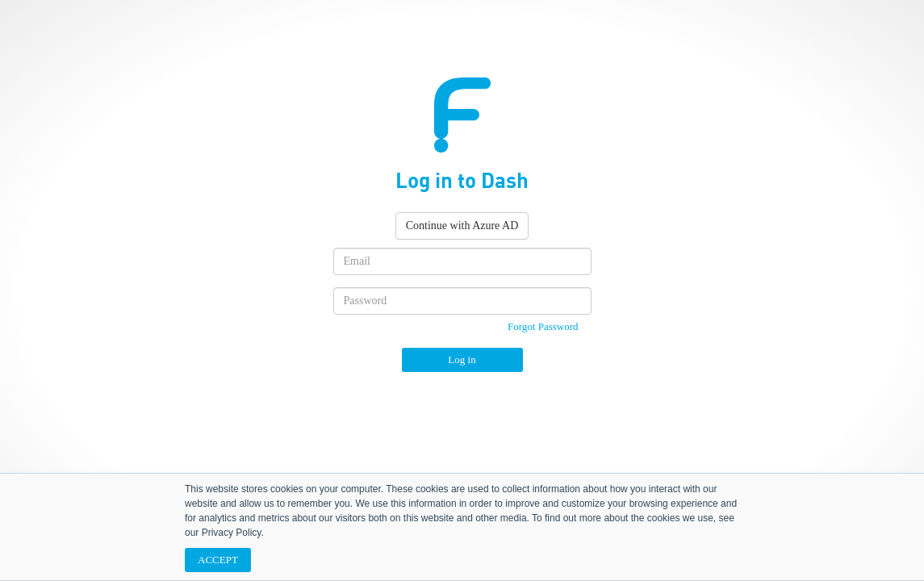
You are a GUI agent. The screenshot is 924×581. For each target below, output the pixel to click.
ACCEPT (218, 560)
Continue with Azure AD (462, 226)
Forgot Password (543, 326)
